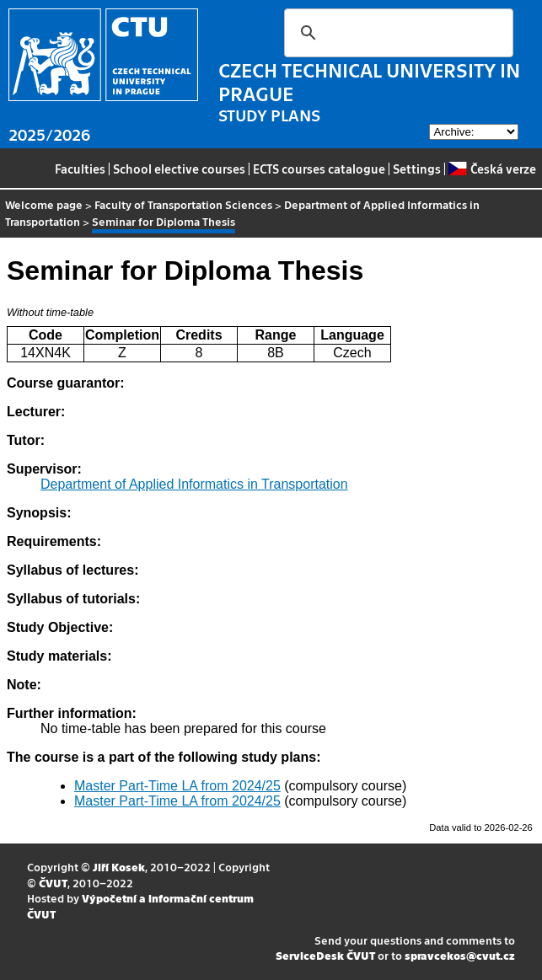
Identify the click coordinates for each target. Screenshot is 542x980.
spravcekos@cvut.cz (460, 955)
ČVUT (53, 883)
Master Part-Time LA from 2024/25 (177, 786)
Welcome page (44, 204)
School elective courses (179, 169)
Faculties (80, 169)
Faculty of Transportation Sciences (183, 204)
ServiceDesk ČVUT (325, 955)
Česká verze (492, 169)
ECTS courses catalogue (319, 169)
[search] (396, 33)
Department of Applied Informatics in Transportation (194, 484)
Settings (417, 169)
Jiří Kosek (119, 867)
